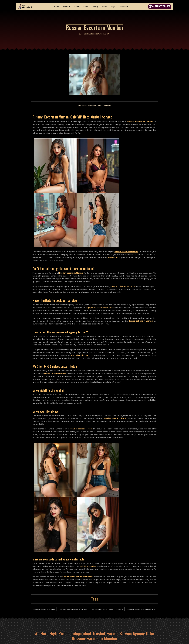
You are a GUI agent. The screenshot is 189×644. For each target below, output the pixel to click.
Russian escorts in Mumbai (128, 184)
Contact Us (124, 7)
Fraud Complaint (110, 617)
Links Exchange (109, 622)
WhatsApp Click (155, 617)
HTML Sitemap (75, 617)
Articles (73, 612)
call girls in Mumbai (93, 432)
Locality (95, 7)
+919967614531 (151, 612)
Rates (86, 7)
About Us (67, 7)
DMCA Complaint (110, 612)
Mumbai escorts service (81, 365)
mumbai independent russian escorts (133, 475)
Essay (105, 607)
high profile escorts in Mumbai (110, 240)
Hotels (105, 7)
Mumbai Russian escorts (59, 309)
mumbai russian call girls (51, 475)
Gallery (77, 7)
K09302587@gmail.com (153, 622)
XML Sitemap (75, 622)
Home (57, 7)
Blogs (113, 7)
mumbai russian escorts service (90, 475)
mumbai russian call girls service (94, 480)
